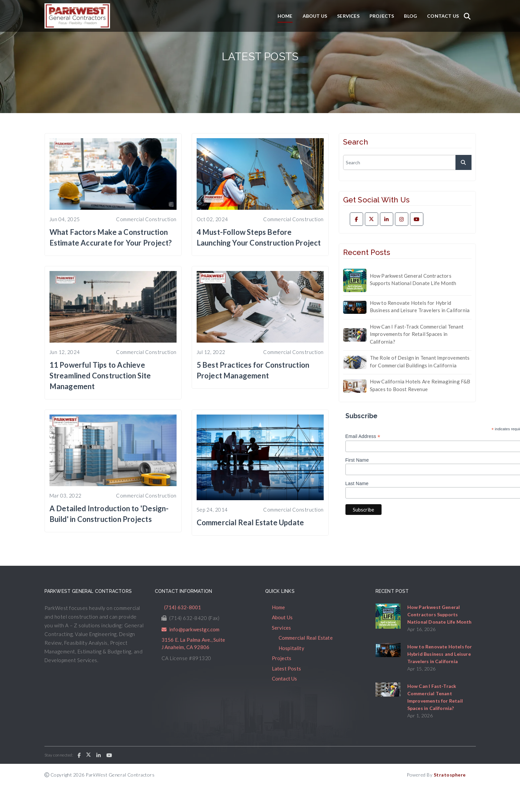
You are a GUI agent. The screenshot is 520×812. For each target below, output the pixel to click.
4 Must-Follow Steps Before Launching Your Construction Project (259, 237)
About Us (315, 16)
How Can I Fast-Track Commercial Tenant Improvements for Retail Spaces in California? (417, 334)
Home (285, 16)
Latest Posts (286, 668)
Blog (410, 16)
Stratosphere (450, 775)
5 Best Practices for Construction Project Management (253, 370)
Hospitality (291, 648)
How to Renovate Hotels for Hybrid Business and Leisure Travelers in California (420, 307)
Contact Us (443, 16)
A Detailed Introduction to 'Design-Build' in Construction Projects (109, 514)
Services (348, 16)
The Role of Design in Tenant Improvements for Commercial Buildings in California (420, 362)
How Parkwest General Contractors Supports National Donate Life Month (413, 280)
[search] (407, 162)
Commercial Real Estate (306, 638)
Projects (382, 16)
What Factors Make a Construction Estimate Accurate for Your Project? (111, 237)
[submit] (463, 162)
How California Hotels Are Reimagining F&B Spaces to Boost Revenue (420, 385)
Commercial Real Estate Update (250, 522)
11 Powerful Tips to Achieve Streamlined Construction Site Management (100, 376)
